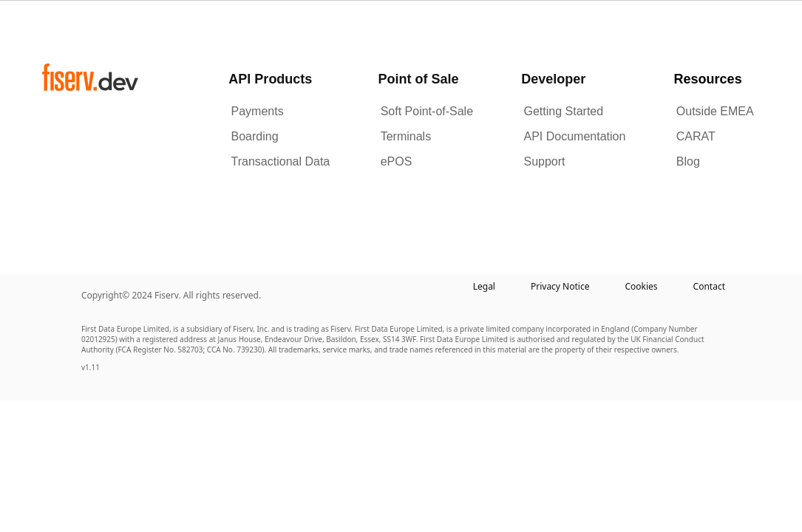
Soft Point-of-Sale (427, 111)
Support (545, 161)
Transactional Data (281, 161)
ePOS (397, 161)
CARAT (696, 136)
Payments (258, 111)
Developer (553, 79)
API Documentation (575, 136)
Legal (484, 286)
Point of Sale (418, 79)
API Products (270, 79)
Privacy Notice (560, 286)
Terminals (406, 136)
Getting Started (564, 111)
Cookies (641, 286)
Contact (709, 286)
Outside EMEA (715, 111)
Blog (688, 161)
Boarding (255, 136)
